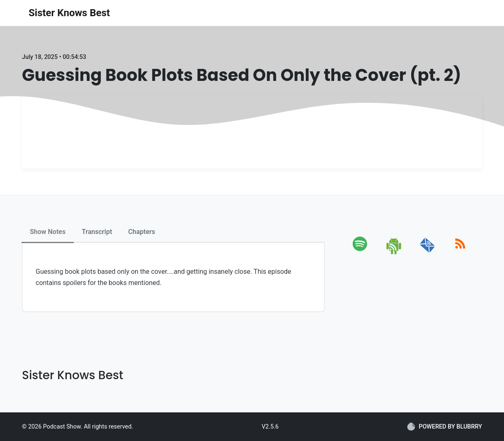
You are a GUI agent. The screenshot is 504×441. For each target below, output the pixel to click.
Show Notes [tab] (48, 232)
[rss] (460, 253)
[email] (428, 253)
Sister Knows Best (69, 13)
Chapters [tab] (142, 232)
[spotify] (362, 253)
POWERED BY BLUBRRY (445, 426)
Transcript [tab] (97, 232)
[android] (394, 253)
